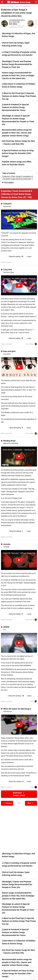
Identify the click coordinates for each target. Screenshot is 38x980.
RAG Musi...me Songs (7, 6)
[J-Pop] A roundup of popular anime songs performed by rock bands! (19, 53)
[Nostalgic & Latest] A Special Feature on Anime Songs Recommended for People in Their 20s (18, 120)
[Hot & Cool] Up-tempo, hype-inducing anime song (16, 44)
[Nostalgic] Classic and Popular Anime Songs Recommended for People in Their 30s (17, 64)
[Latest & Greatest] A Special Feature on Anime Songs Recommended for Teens (15, 107)
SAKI (34, 701)
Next (31, 803)
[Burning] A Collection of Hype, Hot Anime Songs (19, 35)
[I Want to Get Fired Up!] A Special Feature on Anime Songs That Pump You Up (19, 96)
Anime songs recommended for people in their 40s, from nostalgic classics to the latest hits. (18, 75)
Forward (7, 803)
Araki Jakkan (31, 344)
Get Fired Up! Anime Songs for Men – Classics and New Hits (18, 142)
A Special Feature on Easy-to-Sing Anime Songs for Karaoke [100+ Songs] (18, 153)
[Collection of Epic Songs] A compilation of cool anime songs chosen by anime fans (18, 178)
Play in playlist (8, 182)
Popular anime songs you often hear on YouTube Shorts (17, 163)
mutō (34, 787)
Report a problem (7, 262)
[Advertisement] (19, 828)
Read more (19, 794)
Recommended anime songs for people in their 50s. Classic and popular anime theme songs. (17, 133)
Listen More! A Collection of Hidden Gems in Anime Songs (19, 85)
